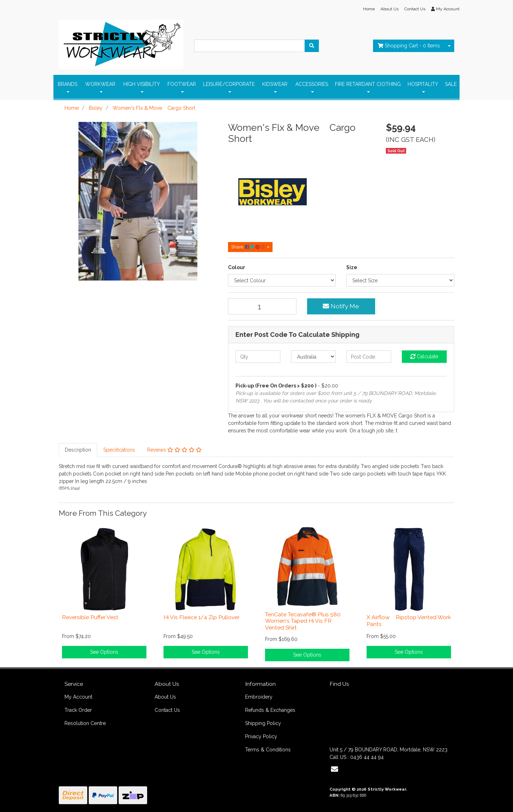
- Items (409, 46)
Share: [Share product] (249, 247)
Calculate (424, 356)
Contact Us (415, 9)
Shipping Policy (263, 723)
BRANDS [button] (68, 84)
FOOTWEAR (182, 84)
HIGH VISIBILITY (142, 84)
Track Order (78, 710)
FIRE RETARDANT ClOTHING (368, 84)
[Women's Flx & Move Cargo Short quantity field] (262, 306)
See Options (104, 652)
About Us (390, 9)
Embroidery (259, 697)
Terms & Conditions (268, 750)
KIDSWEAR (275, 84)
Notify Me (341, 306)
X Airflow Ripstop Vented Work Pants (409, 621)
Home (369, 9)
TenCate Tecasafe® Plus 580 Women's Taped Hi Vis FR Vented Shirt (303, 621)
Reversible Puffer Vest (90, 617)
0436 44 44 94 (367, 757)
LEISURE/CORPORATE (229, 84)
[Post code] (369, 357)
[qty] (258, 357)
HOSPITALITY (423, 84)
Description (78, 450)
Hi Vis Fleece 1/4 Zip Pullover (201, 617)
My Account (78, 697)
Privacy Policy (261, 736)
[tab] (78, 450)
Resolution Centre (85, 723)
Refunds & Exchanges (270, 710)
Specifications (119, 450)
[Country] (313, 357)
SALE (451, 84)
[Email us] (335, 769)
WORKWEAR (100, 84)
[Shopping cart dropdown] (449, 46)
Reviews (174, 450)
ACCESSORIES (312, 84)
